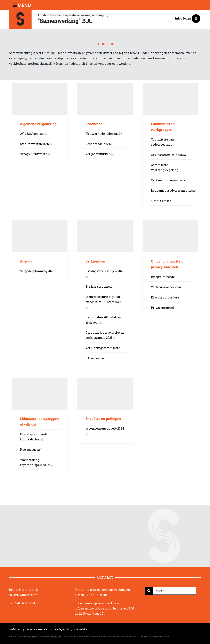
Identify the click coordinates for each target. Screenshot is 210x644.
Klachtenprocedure (165, 297)
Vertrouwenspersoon (166, 287)
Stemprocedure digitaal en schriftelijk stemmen (104, 302)
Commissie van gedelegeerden (162, 142)
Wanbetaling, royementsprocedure (37, 462)
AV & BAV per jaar (34, 134)
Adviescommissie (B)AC (168, 155)
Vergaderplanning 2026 (37, 271)
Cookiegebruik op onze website (70, 629)
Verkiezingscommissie (168, 180)
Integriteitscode (163, 277)
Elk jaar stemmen (99, 286)
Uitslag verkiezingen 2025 (105, 273)
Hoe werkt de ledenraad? (104, 134)
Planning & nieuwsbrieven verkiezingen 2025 (105, 335)
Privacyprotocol (163, 308)
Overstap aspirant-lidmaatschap (34, 437)
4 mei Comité (161, 201)
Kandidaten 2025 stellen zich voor (103, 320)
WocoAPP (32, 636)
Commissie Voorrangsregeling (165, 167)
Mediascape (55, 636)
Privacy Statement (37, 629)
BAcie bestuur (95, 358)
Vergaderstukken (100, 154)
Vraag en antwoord (35, 154)
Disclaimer (15, 629)
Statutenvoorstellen (36, 144)
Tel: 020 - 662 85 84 (22, 603)
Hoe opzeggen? (31, 450)
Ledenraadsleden (98, 144)
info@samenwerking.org (92, 608)
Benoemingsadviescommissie (171, 191)
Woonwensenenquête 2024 (105, 431)
